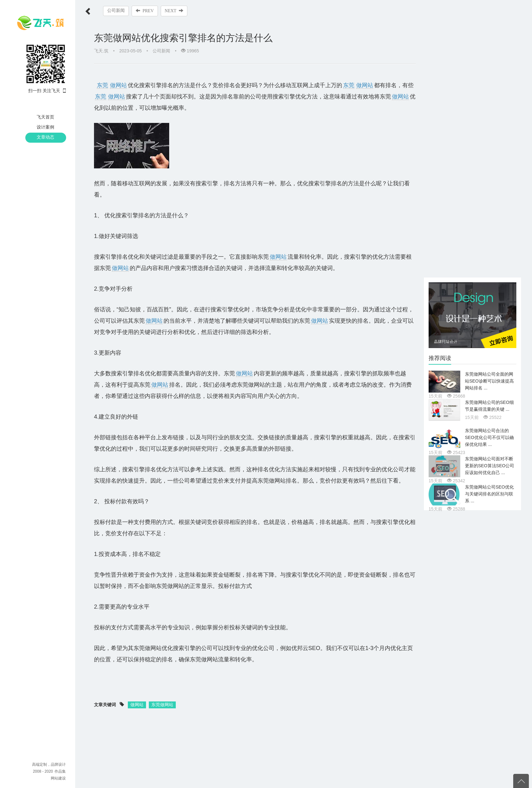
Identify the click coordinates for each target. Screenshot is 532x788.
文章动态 (45, 137)
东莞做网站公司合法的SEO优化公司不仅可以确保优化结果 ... (489, 437)
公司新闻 (116, 11)
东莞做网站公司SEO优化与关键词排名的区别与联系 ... (489, 494)
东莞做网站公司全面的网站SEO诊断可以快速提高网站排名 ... (489, 381)
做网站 (118, 85)
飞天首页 (45, 117)
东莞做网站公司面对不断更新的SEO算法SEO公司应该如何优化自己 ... (490, 466)
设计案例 (45, 127)
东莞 (102, 85)
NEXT (174, 11)
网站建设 (58, 778)
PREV (145, 11)
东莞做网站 (162, 705)
